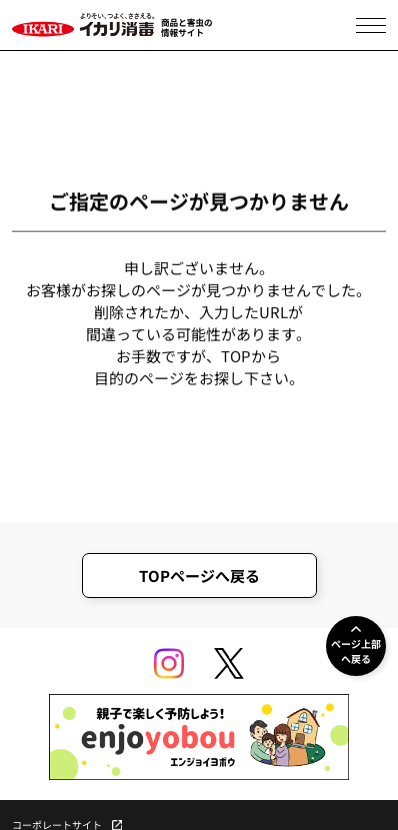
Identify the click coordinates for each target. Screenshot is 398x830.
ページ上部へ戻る (356, 651)
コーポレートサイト (57, 825)
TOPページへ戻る (199, 575)
